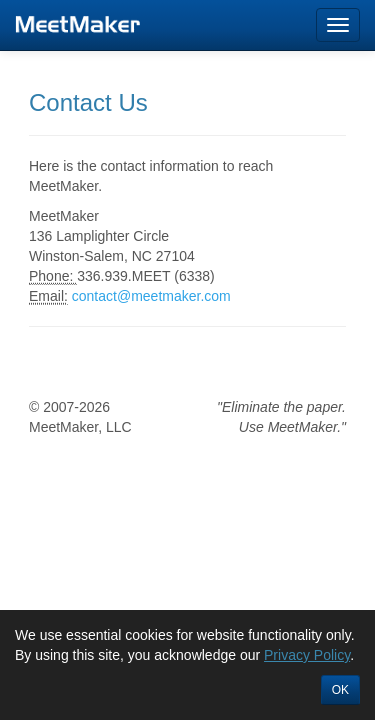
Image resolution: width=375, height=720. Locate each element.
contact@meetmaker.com (151, 296)
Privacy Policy (307, 655)
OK (340, 690)
